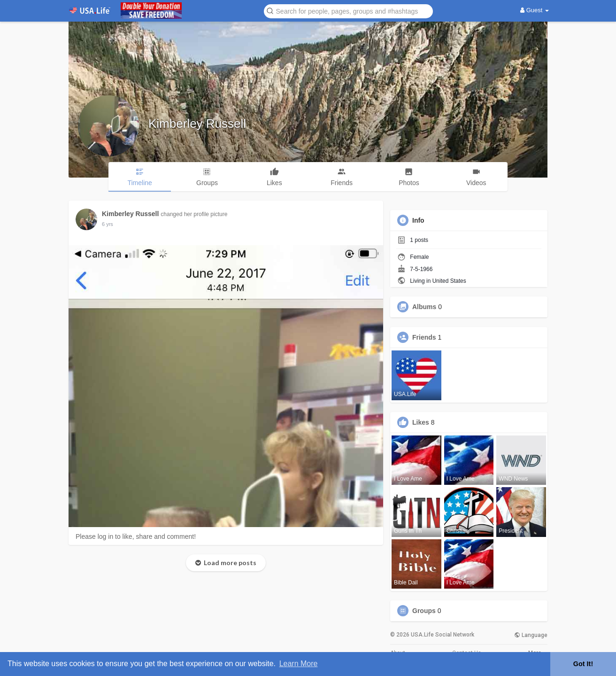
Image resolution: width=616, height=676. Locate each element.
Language (531, 635)
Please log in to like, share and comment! (136, 536)
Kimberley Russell (197, 124)
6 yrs (108, 224)
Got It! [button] (583, 664)
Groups (424, 611)
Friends (424, 337)
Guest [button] (535, 10)
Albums (424, 307)
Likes (421, 422)
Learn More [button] (299, 664)
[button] (348, 11)
